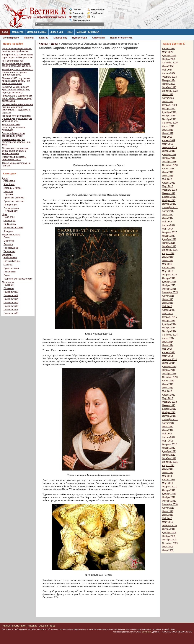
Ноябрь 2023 (169, 84)
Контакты (78, 17)
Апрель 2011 (169, 480)
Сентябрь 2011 (170, 462)
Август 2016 (168, 253)
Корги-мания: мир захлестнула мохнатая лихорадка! (14, 127)
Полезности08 (11, 313)
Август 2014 (168, 338)
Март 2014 (168, 356)
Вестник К (147, 632)
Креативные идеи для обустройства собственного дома (16, 142)
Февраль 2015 (169, 317)
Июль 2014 (168, 342)
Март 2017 (168, 229)
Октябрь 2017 (169, 204)
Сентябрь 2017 (170, 208)
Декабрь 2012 (169, 409)
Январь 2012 (169, 448)
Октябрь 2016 (169, 246)
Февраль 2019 (169, 147)
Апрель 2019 (169, 140)
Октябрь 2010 (169, 501)
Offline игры (9, 221)
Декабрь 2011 (169, 451)
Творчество (9, 251)
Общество (18, 32)
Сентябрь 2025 (170, 63)
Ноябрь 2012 (169, 412)
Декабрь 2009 (169, 533)
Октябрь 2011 (169, 458)
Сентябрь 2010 (170, 504)
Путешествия (80, 38)
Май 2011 (167, 476)
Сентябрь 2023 (170, 91)
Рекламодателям (80, 20)
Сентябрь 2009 (170, 543)
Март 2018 (168, 186)
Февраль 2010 (169, 526)
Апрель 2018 (169, 183)
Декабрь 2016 (169, 239)
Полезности (8, 282)
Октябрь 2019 (169, 119)
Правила (33, 626)
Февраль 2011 (169, 487)
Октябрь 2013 (169, 374)
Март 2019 (168, 144)
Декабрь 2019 (169, 112)
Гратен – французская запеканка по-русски (14, 135)
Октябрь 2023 (169, 87)
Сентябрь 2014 (170, 335)
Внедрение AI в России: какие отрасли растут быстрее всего (18, 56)
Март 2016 (168, 271)
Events (7, 237)
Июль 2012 (168, 427)
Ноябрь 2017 (169, 200)
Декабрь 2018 (169, 155)
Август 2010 (168, 508)
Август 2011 (168, 465)
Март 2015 (168, 314)
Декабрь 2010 (169, 494)
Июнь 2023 (168, 94)
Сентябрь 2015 (170, 292)
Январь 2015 (169, 321)
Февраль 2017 (169, 232)
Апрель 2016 (169, 268)
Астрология (99, 38)
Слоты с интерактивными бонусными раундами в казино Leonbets (15, 151)
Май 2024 (167, 70)
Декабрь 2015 (169, 282)
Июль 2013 (168, 384)
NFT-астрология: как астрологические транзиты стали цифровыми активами (17, 63)
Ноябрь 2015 (169, 285)
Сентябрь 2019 (170, 123)
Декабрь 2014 (169, 324)
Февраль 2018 (169, 190)
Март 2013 (168, 398)
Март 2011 (168, 483)
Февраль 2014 (169, 359)
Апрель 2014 (169, 352)
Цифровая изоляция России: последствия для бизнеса (17, 50)
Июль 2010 (168, 511)
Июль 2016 (168, 257)
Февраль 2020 (169, 105)
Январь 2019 (169, 151)
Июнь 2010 (168, 515)
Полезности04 (11, 299)
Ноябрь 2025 (169, 59)
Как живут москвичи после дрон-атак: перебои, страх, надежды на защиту (16, 90)
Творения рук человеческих (18, 279)
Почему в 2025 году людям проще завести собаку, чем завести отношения (16, 81)
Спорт (7, 275)
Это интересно (11, 38)
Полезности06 (11, 306)
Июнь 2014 (168, 345)
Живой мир (57, 32)
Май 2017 (167, 222)
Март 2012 (168, 441)
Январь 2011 (169, 490)
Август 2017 (168, 211)
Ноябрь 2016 (169, 243)
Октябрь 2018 (169, 162)
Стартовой (78, 13)
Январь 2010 (169, 529)
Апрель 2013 (169, 395)
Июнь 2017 (168, 218)
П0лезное (9, 288)
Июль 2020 (168, 102)
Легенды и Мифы (37, 32)
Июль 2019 (168, 130)
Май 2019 (167, 137)
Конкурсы (8, 231)
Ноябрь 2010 (169, 497)
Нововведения (11, 248)
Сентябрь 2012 (170, 420)
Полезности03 (11, 295)
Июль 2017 (168, 215)
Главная (77, 10)
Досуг (5, 32)
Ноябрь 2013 (169, 370)
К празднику (60, 38)
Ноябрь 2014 (169, 328)
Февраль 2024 (169, 77)
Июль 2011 (168, 469)
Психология (10, 272)
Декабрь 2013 (169, 367)
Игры (70, 32)
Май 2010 (167, 518)
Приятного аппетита (121, 38)
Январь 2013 (169, 405)
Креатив (44, 38)
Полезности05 (11, 303)
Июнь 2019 (168, 133)
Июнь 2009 (168, 550)
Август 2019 (168, 126)
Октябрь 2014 (169, 331)
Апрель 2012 (169, 437)
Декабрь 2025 (169, 56)
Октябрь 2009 (169, 540)
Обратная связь (47, 626)
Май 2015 (167, 306)
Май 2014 (167, 349)
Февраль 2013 (169, 402)
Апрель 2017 (169, 225)
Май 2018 (167, 179)
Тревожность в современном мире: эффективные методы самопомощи (17, 98)
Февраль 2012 (169, 444)
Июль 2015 (168, 299)
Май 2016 (167, 264)
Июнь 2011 (168, 473)
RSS (93, 17)
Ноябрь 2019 (169, 116)
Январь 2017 (169, 236)
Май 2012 (167, 434)
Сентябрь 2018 (170, 165)
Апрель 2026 (169, 49)
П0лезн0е (9, 285)
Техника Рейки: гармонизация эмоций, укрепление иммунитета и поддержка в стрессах (17, 108)
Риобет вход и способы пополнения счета (14, 158)
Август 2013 (168, 381)
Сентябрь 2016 (170, 250)
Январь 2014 (169, 363)
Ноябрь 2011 (169, 455)
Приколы (29, 38)
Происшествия (11, 268)
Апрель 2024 (169, 73)
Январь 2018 (169, 193)
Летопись (8, 244)
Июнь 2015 (168, 303)
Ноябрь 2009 (169, 536)
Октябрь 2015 (169, 289)
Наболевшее (10, 258)
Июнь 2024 (168, 66)
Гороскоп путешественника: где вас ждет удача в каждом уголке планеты (17, 118)
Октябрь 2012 (169, 416)
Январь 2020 (169, 109)
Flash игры (9, 217)
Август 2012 (168, 423)
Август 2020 (168, 98)
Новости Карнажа (11, 235)
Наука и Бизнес (12, 261)
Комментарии (98, 10)
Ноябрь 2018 (169, 158)
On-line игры (10, 224)
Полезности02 (11, 292)
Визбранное (97, 13)
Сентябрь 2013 (170, 377)
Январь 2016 (169, 278)
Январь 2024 (169, 80)
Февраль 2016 (169, 275)
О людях (8, 265)
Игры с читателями (13, 228)
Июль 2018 (168, 172)
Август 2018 (168, 169)
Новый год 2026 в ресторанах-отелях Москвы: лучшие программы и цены (18, 72)
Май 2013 (167, 391)
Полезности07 (11, 310)
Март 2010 (168, 522)
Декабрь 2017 (169, 197)
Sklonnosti (9, 241)
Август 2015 (168, 296)
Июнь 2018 (168, 176)
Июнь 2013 (168, 388)
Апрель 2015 (169, 310)
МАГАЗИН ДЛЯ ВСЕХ (88, 32)
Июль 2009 (168, 547)
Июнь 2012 (168, 430)
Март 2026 (168, 52)
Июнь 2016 (168, 261)
